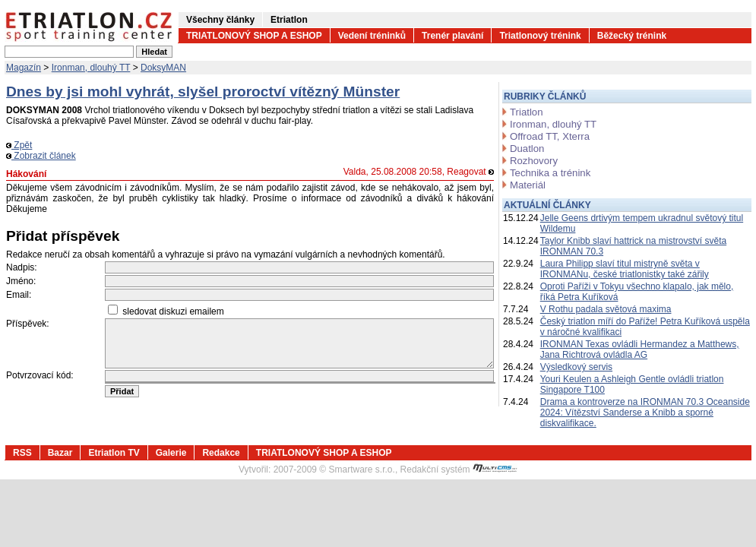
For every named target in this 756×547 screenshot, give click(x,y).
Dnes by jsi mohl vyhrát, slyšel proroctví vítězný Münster (203, 92)
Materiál (528, 185)
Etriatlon (289, 20)
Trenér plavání (452, 36)
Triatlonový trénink (540, 36)
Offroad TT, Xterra (550, 136)
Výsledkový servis (576, 367)
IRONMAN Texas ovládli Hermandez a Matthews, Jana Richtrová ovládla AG (640, 349)
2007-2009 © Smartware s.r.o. (334, 470)
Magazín (24, 68)
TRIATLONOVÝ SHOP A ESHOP (254, 36)
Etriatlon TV (114, 453)
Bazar (60, 453)
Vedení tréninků (372, 36)
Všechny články (220, 20)
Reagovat (470, 172)
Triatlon (526, 112)
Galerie (171, 453)
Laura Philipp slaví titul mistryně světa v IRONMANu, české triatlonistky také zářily (625, 269)
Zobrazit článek (41, 156)
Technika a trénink (550, 173)
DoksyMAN (163, 68)
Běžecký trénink (632, 36)
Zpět (19, 145)
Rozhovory (534, 161)
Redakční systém (459, 470)
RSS (22, 453)
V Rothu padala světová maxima (606, 309)
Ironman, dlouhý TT (91, 68)
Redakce (221, 453)
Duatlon (527, 149)
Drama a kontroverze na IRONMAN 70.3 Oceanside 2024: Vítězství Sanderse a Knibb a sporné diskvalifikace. (645, 413)
